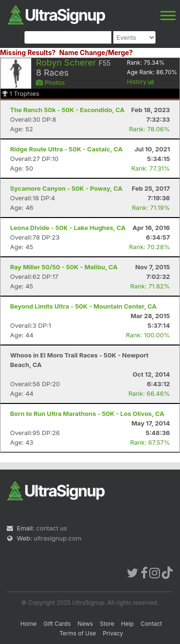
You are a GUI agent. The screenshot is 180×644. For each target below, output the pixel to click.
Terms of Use (78, 633)
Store (107, 624)
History (141, 82)
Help (127, 624)
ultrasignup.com (57, 538)
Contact (151, 624)
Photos (50, 82)
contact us (51, 528)
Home (29, 624)
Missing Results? (28, 52)
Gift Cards (57, 624)
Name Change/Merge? (96, 52)
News (85, 624)
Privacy (113, 633)
